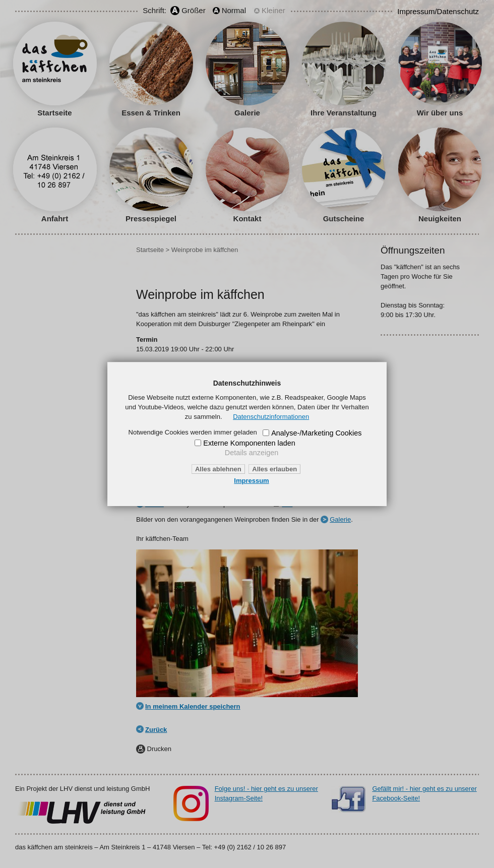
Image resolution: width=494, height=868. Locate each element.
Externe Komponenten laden (249, 443)
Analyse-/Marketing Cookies (316, 433)
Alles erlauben (274, 469)
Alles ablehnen (218, 469)
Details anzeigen (252, 453)
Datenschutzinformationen (271, 417)
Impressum (251, 481)
